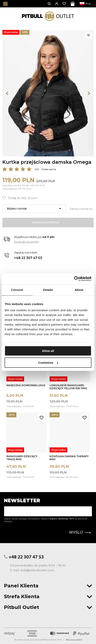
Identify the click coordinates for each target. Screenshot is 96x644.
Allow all (48, 351)
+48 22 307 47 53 (28, 258)
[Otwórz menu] (5, 4)
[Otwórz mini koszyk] (73, 4)
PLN (86, 4)
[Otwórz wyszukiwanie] (49, 4)
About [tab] (79, 290)
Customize (48, 363)
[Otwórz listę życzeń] (64, 4)
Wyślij (80, 532)
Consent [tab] (17, 290)
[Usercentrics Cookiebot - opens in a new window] (74, 279)
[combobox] (34, 209)
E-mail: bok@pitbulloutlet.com (32, 570)
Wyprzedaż (15, 379)
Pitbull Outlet (48, 607)
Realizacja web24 (74, 640)
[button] (57, 4)
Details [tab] (48, 290)
